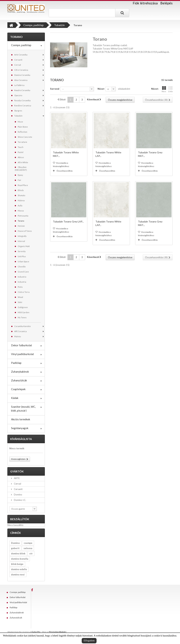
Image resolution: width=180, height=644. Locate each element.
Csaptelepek (18, 389)
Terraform (22, 142)
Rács (164, 89)
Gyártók (17, 471)
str (31, 553)
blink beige (17, 564)
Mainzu (18, 336)
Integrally (22, 236)
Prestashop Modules (58, 632)
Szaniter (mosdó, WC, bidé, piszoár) (23, 409)
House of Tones (25, 231)
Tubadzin (18, 116)
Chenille (22, 267)
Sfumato (21, 195)
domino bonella (20, 559)
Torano (21, 221)
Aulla (20, 206)
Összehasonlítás (65, 171)
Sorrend (55, 89)
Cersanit (18, 60)
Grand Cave (23, 272)
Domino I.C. (20, 500)
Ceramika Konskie (22, 326)
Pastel (21, 152)
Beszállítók (20, 519)
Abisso (21, 157)
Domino (18, 495)
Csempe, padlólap (21, 45)
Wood (20, 297)
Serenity (22, 251)
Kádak (15, 398)
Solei (20, 302)
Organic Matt (24, 246)
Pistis (20, 287)
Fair (20, 180)
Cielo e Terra (24, 292)
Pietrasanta (23, 216)
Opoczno (18, 95)
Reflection (22, 132)
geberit (15, 548)
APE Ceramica (20, 331)
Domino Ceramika (22, 75)
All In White (23, 162)
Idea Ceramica (21, 80)
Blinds (21, 190)
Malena (21, 200)
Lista (170, 89)
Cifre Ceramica (21, 70)
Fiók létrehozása (145, 3)
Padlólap (16, 363)
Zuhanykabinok (20, 372)
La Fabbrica (19, 85)
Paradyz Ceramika (22, 100)
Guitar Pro (36, 632)
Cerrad (18, 65)
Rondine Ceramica (23, 106)
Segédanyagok (20, 428)
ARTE (17, 478)
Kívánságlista (21, 439)
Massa (21, 211)
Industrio (22, 277)
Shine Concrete (25, 137)
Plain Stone (23, 127)
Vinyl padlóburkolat (22, 354)
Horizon (21, 226)
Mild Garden (24, 312)
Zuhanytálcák (19, 380)
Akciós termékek (21, 419)
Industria (22, 282)
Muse (20, 122)
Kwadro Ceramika (22, 90)
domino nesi (18, 575)
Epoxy (20, 175)
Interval (21, 241)
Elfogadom (89, 641)
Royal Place (23, 185)
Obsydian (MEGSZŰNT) (21, 168)
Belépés (166, 3)
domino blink (18, 553)
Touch (21, 147)
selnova (28, 548)
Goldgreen (23, 307)
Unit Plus (22, 256)
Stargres (18, 111)
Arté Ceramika (21, 55)
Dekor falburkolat (22, 345)
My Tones (22, 317)
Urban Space (23, 261)
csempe (28, 543)
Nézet (101, 89)
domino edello (19, 569)
